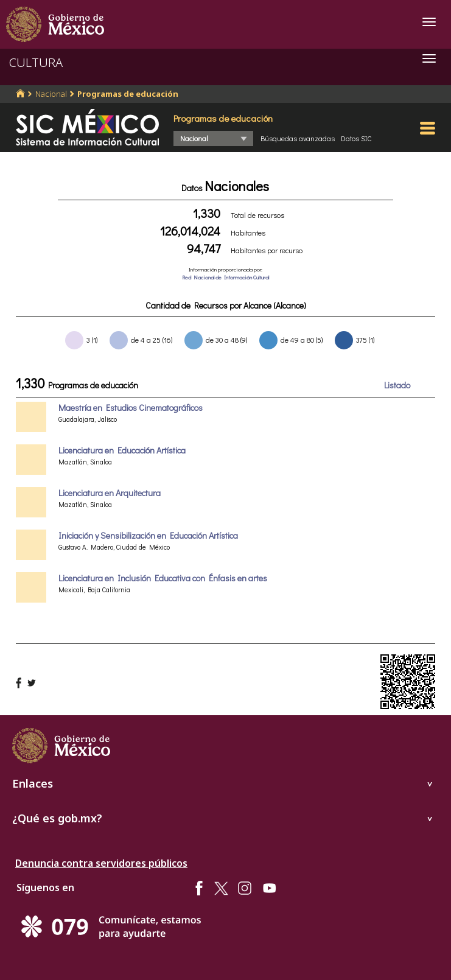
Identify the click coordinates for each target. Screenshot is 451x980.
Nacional (51, 94)
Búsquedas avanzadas (298, 138)
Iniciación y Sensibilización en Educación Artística (148, 535)
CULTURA (36, 62)
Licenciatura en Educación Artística (122, 450)
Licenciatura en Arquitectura (110, 493)
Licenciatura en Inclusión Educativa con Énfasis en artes (163, 578)
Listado (397, 385)
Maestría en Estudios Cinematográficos (131, 408)
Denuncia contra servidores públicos (101, 863)
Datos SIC (356, 138)
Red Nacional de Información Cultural (225, 277)
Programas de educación (128, 94)
